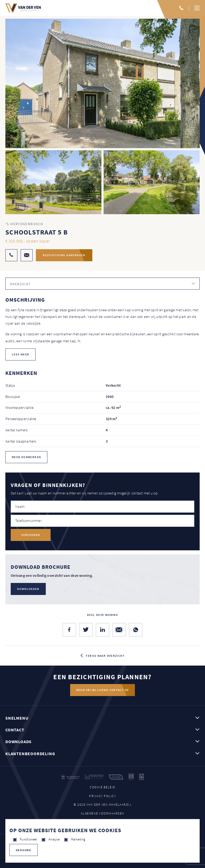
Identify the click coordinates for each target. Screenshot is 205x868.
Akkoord (24, 850)
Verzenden (31, 535)
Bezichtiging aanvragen (64, 255)
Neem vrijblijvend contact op (103, 690)
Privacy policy (102, 796)
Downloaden (28, 589)
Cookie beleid (102, 787)
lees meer (20, 354)
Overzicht (20, 284)
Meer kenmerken (26, 457)
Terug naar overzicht (105, 656)
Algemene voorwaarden (103, 813)
